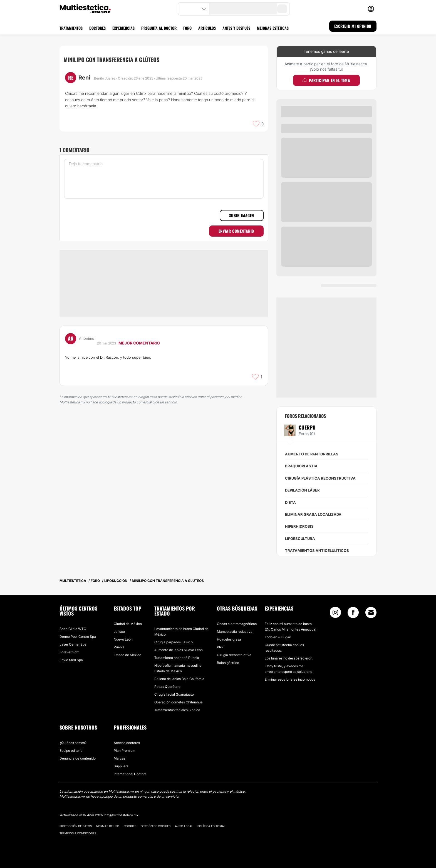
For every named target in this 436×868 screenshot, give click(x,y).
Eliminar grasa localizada (313, 514)
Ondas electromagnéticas (237, 624)
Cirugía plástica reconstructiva (320, 478)
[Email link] (371, 612)
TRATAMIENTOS (71, 28)
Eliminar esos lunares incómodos (290, 679)
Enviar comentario (236, 231)
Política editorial (211, 826)
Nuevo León (123, 639)
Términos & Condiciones (78, 833)
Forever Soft (69, 652)
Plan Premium (124, 751)
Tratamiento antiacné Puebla (177, 658)
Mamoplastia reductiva (235, 632)
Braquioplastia (301, 466)
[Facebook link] (353, 614)
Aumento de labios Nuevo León (179, 650)
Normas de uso (108, 826)
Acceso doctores (127, 743)
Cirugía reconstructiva (234, 655)
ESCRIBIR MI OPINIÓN (353, 26)
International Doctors (130, 774)
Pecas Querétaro (167, 687)
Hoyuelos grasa (229, 639)
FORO (187, 28)
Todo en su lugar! (278, 637)
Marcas (120, 758)
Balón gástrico (228, 663)
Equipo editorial (71, 751)
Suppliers (121, 766)
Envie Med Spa (71, 660)
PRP (220, 647)
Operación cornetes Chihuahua (179, 702)
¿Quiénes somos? (73, 743)
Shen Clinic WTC (73, 629)
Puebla (119, 647)
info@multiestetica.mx (121, 815)
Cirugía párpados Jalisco (174, 642)
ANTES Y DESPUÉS (236, 28)
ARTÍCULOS (207, 28)
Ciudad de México (128, 624)
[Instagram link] (335, 614)
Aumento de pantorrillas (312, 454)
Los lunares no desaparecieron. (289, 658)
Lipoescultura (300, 539)
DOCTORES (97, 28)
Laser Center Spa (73, 644)
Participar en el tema (326, 80)
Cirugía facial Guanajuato (174, 694)
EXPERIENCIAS (123, 28)
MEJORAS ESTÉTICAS (273, 28)
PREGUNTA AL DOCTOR (159, 28)
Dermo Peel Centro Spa (78, 637)
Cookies (130, 826)
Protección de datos (76, 826)
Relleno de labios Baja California (179, 679)
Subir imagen (242, 215)
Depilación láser (302, 490)
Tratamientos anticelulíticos (317, 550)
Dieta (290, 502)
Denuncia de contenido (78, 758)
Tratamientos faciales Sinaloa (177, 710)
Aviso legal (184, 826)
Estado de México (127, 655)
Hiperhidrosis (299, 526)
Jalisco (119, 632)
